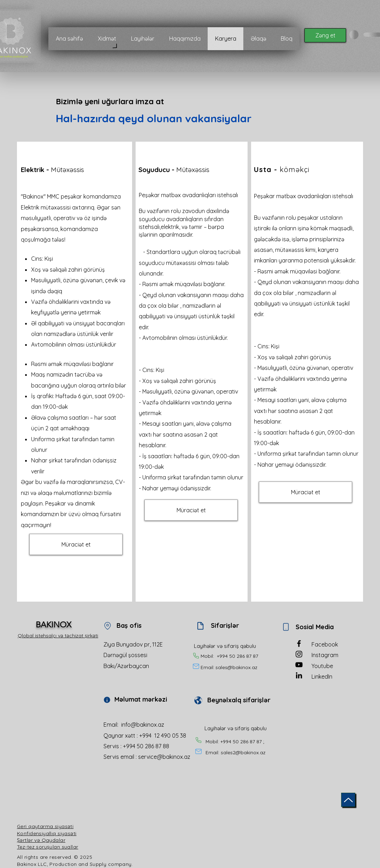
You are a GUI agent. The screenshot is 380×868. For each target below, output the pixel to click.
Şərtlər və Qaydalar (41, 840)
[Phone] (196, 656)
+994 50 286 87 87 (238, 656)
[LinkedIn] (299, 675)
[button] (76, 544)
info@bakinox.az (143, 725)
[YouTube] (299, 665)
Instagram (325, 655)
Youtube (322, 666)
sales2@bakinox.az (243, 752)
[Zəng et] (325, 35)
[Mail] (196, 666)
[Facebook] (299, 643)
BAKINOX (54, 625)
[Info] (107, 700)
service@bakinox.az (164, 757)
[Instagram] (299, 654)
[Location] (107, 626)
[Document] (200, 626)
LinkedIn (322, 677)
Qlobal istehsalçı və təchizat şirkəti (58, 636)
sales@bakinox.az (236, 667)
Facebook (325, 644)
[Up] (348, 800)
